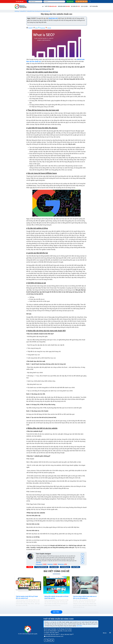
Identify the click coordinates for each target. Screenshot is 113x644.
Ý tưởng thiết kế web (41, 567)
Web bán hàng (64, 6)
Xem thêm (79, 626)
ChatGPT (30, 28)
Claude (48, 28)
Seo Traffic (76, 567)
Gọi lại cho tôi (70, 2)
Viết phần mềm (94, 6)
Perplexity (42, 28)
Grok (36, 28)
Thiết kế (51, 6)
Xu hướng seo (65, 567)
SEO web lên (75, 6)
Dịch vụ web (85, 6)
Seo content (54, 567)
